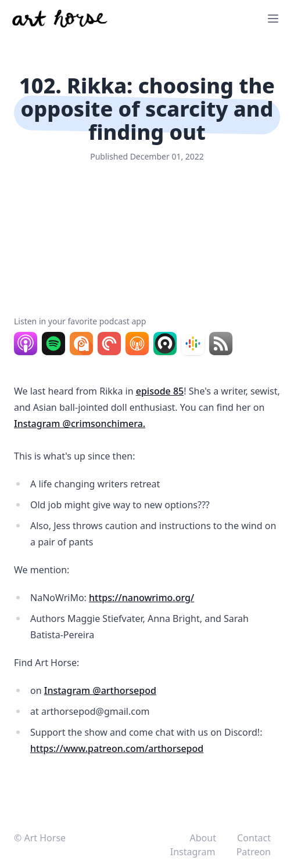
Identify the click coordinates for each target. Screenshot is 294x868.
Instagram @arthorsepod (100, 690)
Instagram (194, 852)
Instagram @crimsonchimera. (80, 424)
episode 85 (160, 391)
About (205, 838)
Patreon (254, 852)
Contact (254, 838)
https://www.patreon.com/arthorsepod (117, 748)
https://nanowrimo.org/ (141, 598)
